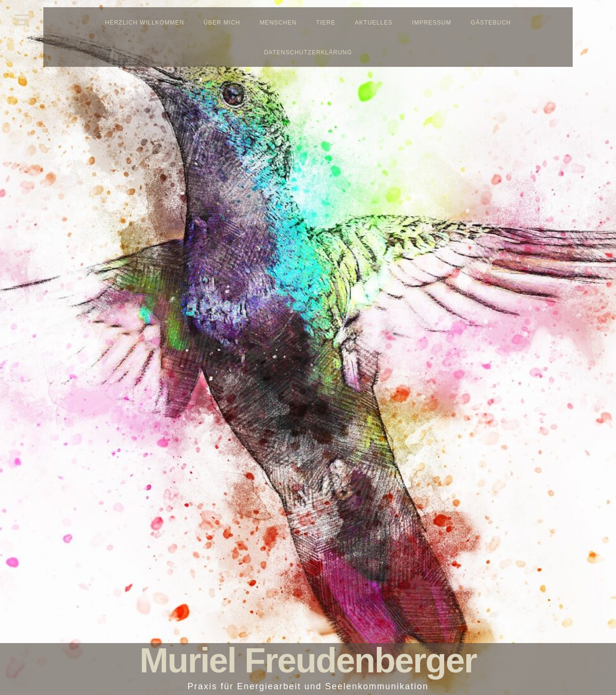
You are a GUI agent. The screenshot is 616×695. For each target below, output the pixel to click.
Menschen (278, 23)
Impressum (432, 23)
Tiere (326, 23)
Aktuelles (373, 23)
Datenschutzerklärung (308, 52)
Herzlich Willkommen (144, 23)
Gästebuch (491, 23)
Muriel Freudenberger (308, 660)
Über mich (222, 23)
